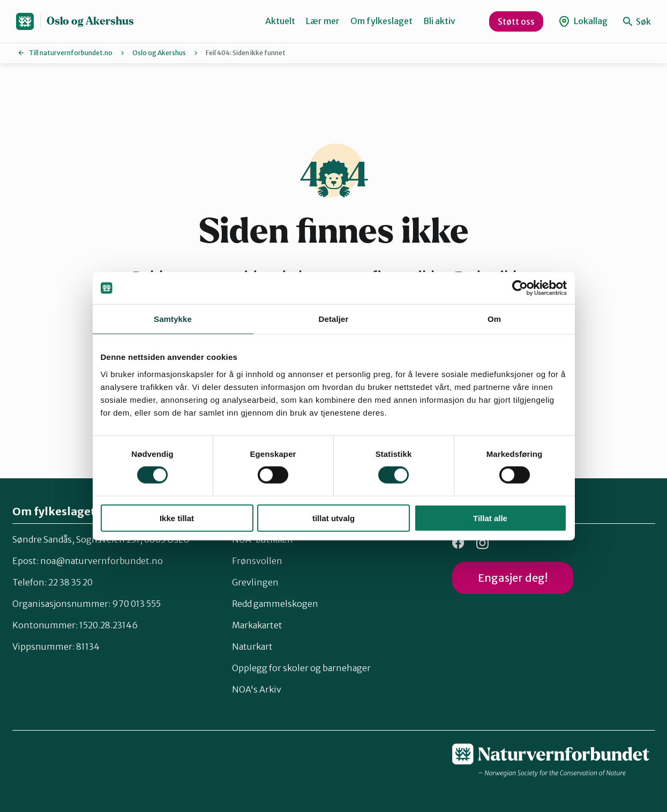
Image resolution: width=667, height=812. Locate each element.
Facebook (458, 543)
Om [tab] (494, 319)
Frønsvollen (257, 561)
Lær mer (323, 21)
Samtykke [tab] (173, 319)
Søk (637, 21)
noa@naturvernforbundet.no (102, 561)
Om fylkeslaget (381, 21)
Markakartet (257, 625)
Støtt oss (516, 21)
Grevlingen (255, 582)
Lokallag (583, 21)
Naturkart (252, 646)
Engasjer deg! (513, 578)
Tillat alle (490, 518)
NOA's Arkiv (257, 689)
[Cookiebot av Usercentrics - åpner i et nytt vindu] (520, 288)
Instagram (482, 543)
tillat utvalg (333, 518)
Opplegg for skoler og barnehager (301, 668)
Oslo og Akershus (90, 21)
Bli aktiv (439, 21)
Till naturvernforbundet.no (71, 53)
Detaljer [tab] (334, 319)
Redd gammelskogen (275, 604)
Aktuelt (280, 21)
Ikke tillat (177, 518)
